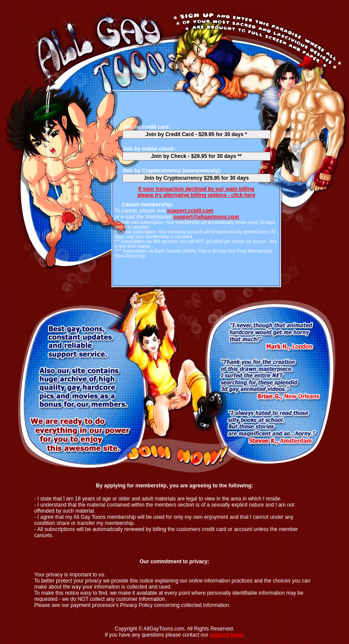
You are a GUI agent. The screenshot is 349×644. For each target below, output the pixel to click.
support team (226, 635)
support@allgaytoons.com (206, 217)
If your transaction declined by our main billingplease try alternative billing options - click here (196, 192)
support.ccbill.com (190, 211)
